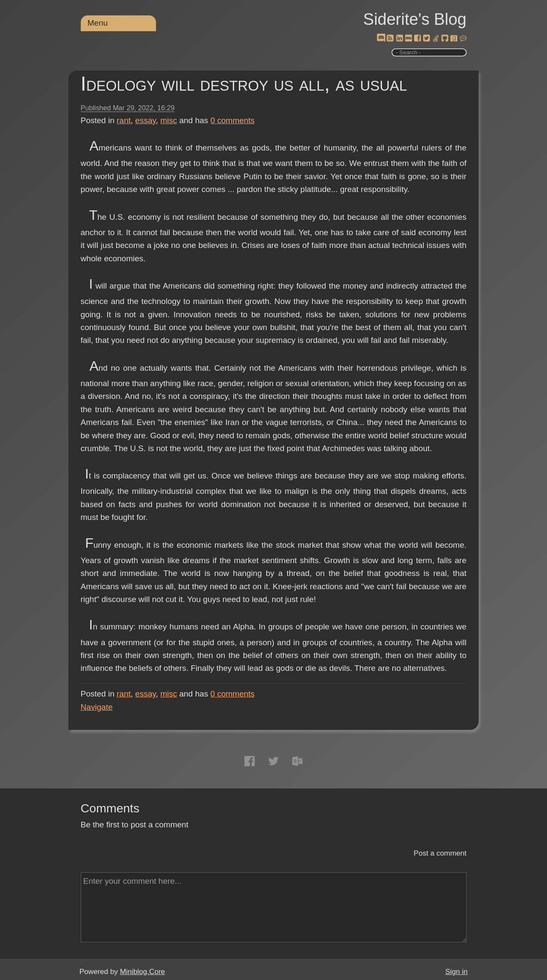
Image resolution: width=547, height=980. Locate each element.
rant (124, 120)
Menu (98, 23)
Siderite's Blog (415, 19)
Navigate (97, 707)
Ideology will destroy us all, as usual (244, 84)
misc (169, 120)
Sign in (456, 972)
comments (232, 120)
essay (145, 120)
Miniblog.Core (143, 972)
